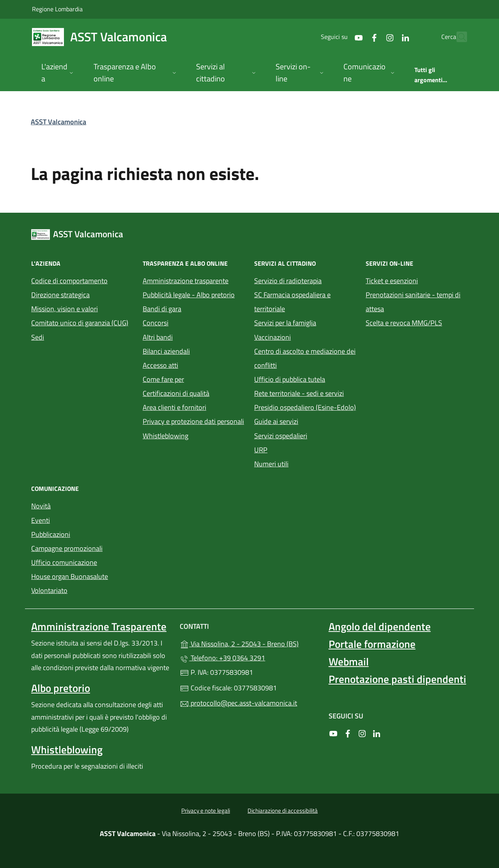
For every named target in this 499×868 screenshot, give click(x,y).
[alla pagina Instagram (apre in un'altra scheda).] (373, 37)
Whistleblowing (165, 436)
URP (261, 450)
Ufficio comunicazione (64, 562)
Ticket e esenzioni (392, 281)
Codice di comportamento (69, 281)
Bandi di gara (162, 309)
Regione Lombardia (57, 9)
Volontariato (49, 590)
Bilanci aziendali (166, 351)
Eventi (41, 520)
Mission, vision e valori (65, 309)
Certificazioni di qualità (176, 393)
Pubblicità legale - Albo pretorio (189, 295)
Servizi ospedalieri (281, 436)
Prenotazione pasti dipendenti (397, 679)
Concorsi (156, 323)
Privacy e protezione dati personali (193, 421)
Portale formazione (372, 644)
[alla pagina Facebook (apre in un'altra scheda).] (357, 37)
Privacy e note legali (206, 811)
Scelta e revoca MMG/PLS (404, 323)
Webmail (349, 662)
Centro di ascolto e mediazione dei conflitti (305, 358)
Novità (41, 506)
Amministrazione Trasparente (99, 626)
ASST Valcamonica (58, 122)
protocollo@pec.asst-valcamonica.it (238, 703)
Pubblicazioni (51, 534)
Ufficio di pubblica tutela (290, 379)
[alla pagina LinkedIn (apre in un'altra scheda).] (388, 37)
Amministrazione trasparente (186, 281)
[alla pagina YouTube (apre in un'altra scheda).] (342, 37)
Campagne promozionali (67, 548)
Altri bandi (158, 337)
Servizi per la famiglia (285, 323)
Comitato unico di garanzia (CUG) (80, 323)
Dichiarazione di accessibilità (283, 811)
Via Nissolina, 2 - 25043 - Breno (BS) (249, 643)
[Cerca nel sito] (458, 37)
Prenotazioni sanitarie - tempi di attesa (413, 302)
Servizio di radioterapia (288, 281)
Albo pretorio (61, 688)
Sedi (38, 337)
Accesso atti (160, 365)
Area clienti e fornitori (174, 407)
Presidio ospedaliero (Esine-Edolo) (305, 407)
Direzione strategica (60, 295)
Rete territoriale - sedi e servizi (299, 393)
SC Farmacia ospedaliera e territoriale (292, 302)
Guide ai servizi (276, 421)
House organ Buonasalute (70, 576)
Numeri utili (271, 464)
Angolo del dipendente (380, 626)
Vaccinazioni (273, 337)
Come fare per (163, 379)
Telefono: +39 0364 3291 (222, 658)
